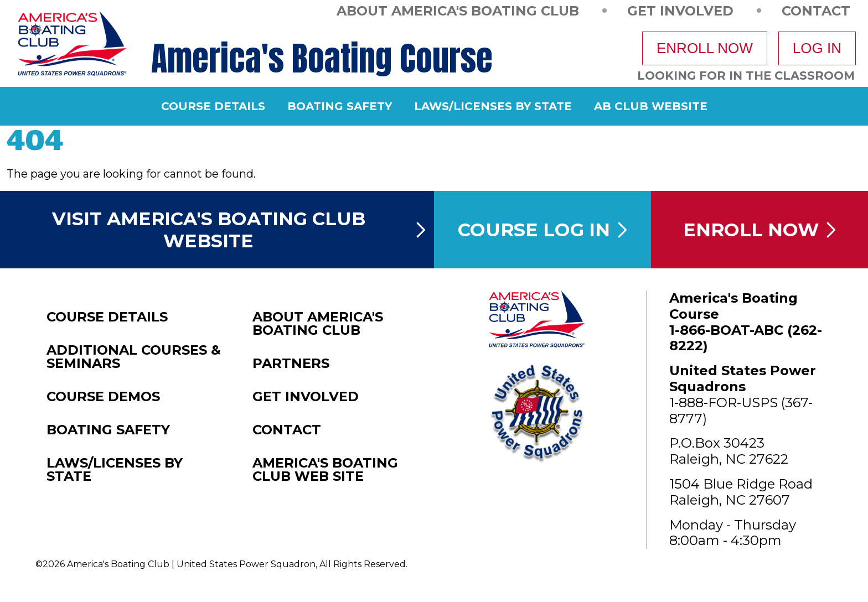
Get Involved (680, 10)
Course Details (213, 106)
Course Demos (103, 397)
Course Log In (542, 230)
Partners (291, 364)
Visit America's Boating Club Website (239, 230)
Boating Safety (340, 106)
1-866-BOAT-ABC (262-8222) (746, 338)
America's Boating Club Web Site (325, 470)
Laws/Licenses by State (493, 106)
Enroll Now (705, 48)
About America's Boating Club (458, 10)
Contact (816, 10)
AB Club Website (651, 106)
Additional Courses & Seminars (134, 357)
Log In (817, 48)
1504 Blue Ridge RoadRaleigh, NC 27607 (741, 492)
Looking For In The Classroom (746, 76)
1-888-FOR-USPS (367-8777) (741, 411)
